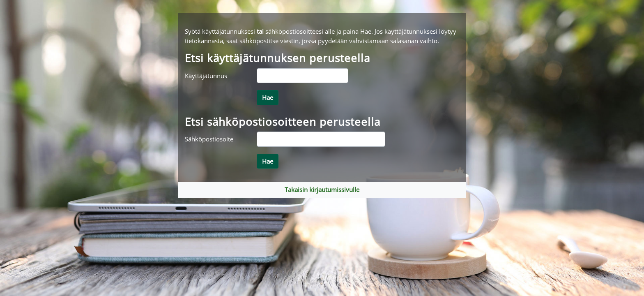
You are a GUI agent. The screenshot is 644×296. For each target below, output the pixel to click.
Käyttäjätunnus (206, 76)
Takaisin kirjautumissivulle (322, 190)
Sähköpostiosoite (209, 139)
